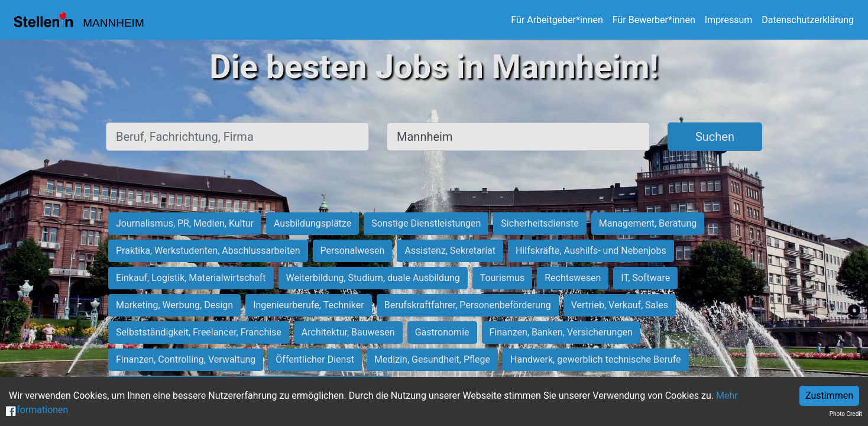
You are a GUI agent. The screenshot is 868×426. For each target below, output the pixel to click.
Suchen (715, 137)
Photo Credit (846, 414)
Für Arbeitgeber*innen (557, 20)
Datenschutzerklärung (808, 20)
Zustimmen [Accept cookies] (829, 396)
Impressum (729, 20)
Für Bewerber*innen (654, 20)
